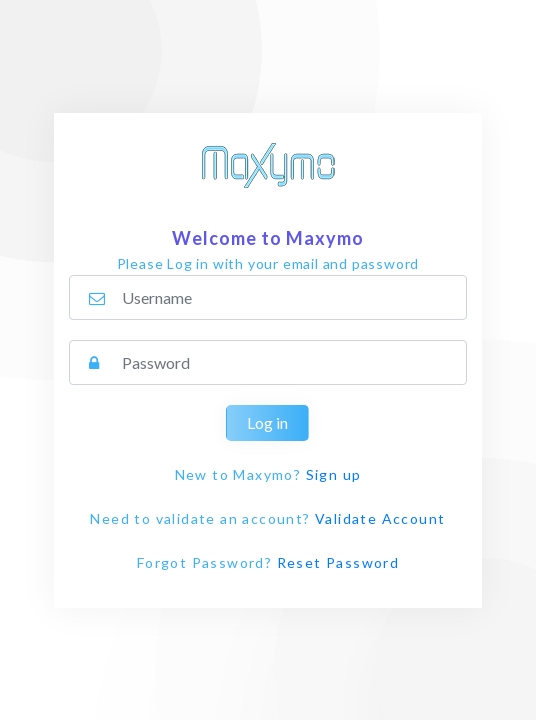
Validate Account (380, 518)
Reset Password (338, 562)
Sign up (334, 474)
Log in (267, 422)
